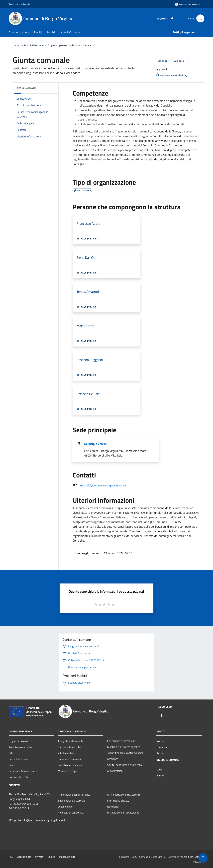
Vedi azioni (181, 61)
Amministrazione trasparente (124, 795)
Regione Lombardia (19, 4)
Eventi (160, 775)
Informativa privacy (118, 801)
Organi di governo (58, 45)
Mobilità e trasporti (69, 771)
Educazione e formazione (121, 741)
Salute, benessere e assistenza (124, 765)
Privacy (39, 857)
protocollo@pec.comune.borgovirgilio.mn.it (103, 485)
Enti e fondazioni (18, 759)
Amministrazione (34, 45)
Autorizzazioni (115, 771)
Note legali (113, 807)
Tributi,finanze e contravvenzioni (126, 753)
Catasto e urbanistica (70, 765)
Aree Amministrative (20, 747)
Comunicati (163, 747)
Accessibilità (24, 857)
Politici (12, 765)
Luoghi (160, 769)
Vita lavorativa (66, 753)
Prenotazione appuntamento (74, 795)
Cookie (51, 857)
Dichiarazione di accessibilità (123, 812)
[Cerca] (200, 18)
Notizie (160, 741)
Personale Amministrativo (23, 771)
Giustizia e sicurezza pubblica (124, 747)
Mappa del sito (67, 857)
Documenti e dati (18, 777)
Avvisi (160, 753)
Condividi (164, 61)
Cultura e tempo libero (71, 747)
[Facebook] (171, 18)
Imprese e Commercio (70, 759)
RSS (11, 857)
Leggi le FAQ (65, 807)
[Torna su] (203, 858)
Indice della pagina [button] (26, 88)
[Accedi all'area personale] (188, 4)
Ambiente (113, 759)
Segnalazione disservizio (72, 801)
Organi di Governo (19, 741)
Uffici (12, 753)
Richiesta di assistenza (71, 812)
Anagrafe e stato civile (71, 741)
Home (16, 45)
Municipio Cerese (95, 444)
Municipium (187, 857)
